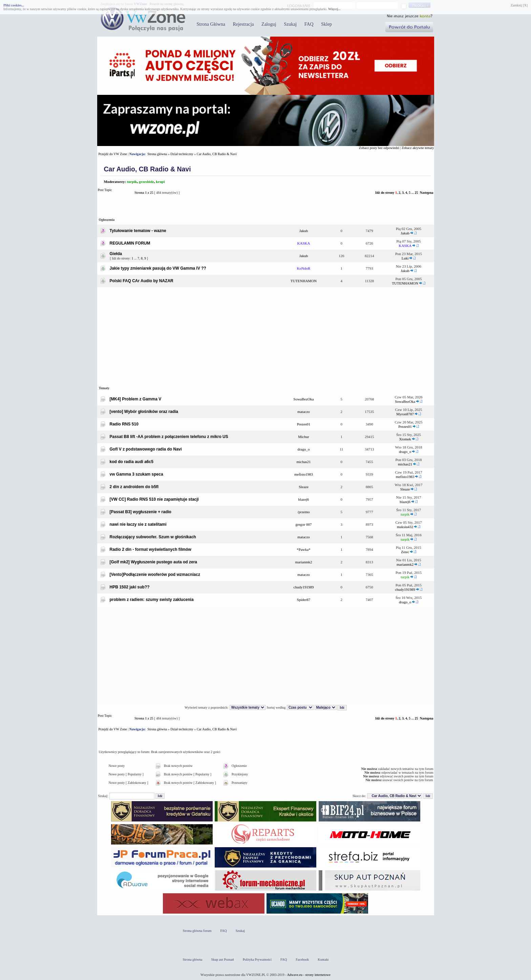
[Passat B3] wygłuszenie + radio (141, 512)
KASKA (304, 243)
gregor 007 (304, 524)
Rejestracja (243, 24)
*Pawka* (303, 549)
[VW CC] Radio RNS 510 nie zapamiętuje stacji (154, 499)
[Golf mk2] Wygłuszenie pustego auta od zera (154, 562)
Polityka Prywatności (257, 960)
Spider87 (304, 600)
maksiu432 (405, 527)
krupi (160, 182)
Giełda (116, 254)
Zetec (405, 552)
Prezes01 (304, 424)
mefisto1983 (304, 474)
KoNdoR (304, 268)
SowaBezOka (304, 399)
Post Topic (114, 193)
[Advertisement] (266, 335)
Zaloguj (269, 24)
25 (416, 193)
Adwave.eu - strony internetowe (309, 975)
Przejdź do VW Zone (113, 154)
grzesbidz (146, 182)
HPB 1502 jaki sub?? (130, 587)
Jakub (304, 231)
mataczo (304, 412)
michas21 (303, 462)
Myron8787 (405, 414)
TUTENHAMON (304, 281)
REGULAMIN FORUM (130, 243)
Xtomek (405, 439)
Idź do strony (385, 193)
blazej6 (304, 499)
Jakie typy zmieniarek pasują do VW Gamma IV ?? (158, 268)
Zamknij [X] (519, 5)
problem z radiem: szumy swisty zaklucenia (152, 600)
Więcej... (334, 9)
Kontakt (323, 960)
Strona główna (157, 154)
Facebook (302, 960)
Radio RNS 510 (124, 424)
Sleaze (304, 487)
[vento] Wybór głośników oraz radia (144, 412)
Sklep (326, 24)
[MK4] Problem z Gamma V (136, 399)
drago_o (303, 449)
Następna (426, 193)
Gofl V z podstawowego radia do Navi (146, 449)
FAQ (309, 24)
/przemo (303, 512)
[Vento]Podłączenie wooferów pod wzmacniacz (155, 575)
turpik (132, 182)
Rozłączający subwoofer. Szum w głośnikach (153, 537)
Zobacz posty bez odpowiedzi (379, 148)
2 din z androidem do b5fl (134, 487)
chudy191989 (304, 587)
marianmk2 (303, 562)
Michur (303, 437)
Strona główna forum (197, 931)
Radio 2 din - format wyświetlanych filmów (151, 549)
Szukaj (290, 24)
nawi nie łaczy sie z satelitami (138, 524)
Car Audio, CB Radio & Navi (217, 154)
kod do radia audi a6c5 (132, 462)
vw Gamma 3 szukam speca (136, 474)
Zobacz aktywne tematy (418, 148)
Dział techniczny (182, 154)
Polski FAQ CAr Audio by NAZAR (142, 281)
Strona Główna (211, 24)
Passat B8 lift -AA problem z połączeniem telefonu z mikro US (169, 437)
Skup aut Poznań (223, 960)
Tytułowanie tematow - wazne (138, 231)
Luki (405, 258)
